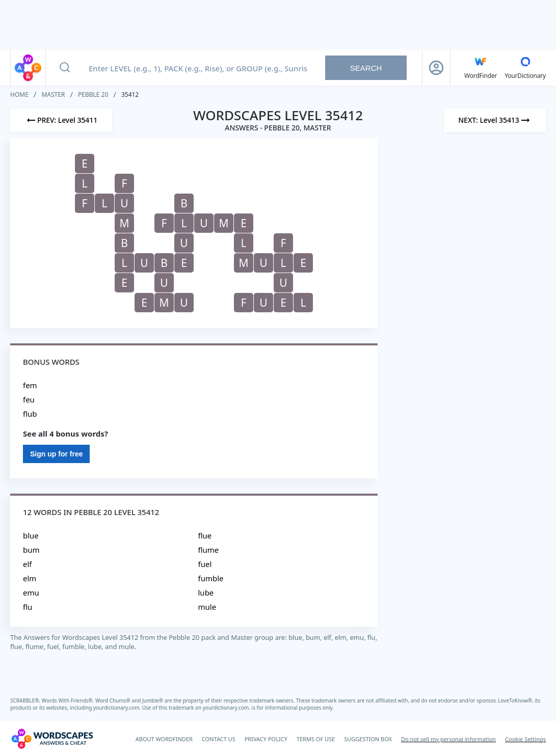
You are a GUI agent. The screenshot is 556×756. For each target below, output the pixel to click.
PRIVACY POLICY (266, 739)
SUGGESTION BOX (368, 739)
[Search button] (65, 68)
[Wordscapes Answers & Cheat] (52, 739)
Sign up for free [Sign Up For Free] (56, 454)
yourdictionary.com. (118, 708)
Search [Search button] (366, 68)
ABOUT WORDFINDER (164, 739)
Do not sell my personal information (448, 739)
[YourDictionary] (525, 68)
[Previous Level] (61, 120)
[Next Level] (495, 120)
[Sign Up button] (436, 68)
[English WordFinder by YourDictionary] (481, 68)
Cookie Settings (525, 739)
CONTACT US (219, 739)
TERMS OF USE (316, 739)
